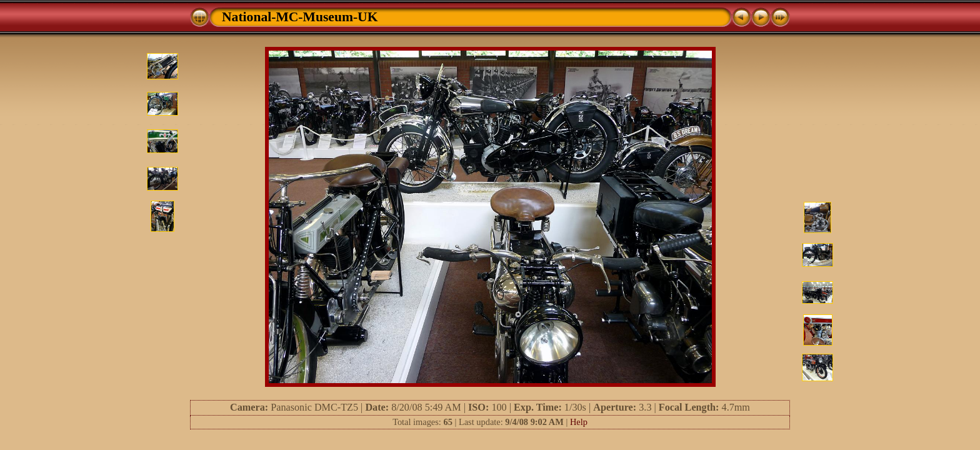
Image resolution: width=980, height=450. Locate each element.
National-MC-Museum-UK (300, 17)
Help (579, 422)
